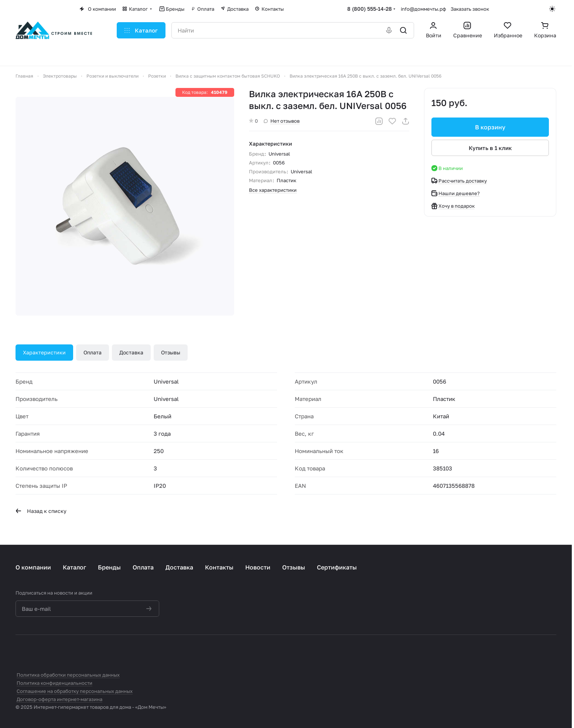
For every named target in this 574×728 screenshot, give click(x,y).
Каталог (74, 567)
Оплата (93, 352)
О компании (33, 567)
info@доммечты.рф (423, 9)
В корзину (490, 127)
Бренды (109, 567)
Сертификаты (337, 567)
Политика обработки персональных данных (68, 675)
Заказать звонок (470, 9)
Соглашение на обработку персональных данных (75, 691)
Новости (258, 567)
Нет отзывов (282, 121)
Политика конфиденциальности (54, 683)
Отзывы (171, 352)
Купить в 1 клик (490, 148)
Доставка (131, 352)
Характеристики (44, 352)
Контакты (219, 567)
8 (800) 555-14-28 (370, 9)
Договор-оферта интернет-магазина (59, 699)
